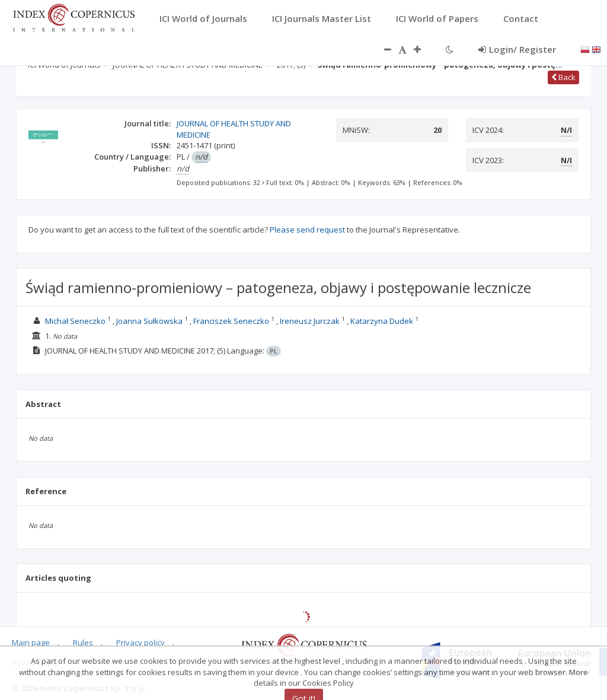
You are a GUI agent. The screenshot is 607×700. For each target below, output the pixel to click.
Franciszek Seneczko (231, 321)
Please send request (307, 230)
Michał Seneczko (75, 321)
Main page (31, 642)
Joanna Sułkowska (149, 321)
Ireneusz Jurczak (310, 321)
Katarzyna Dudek (382, 321)
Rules (83, 642)
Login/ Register (517, 49)
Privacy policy (140, 642)
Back (563, 77)
